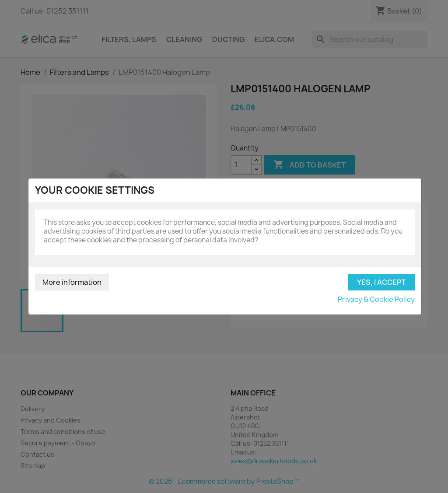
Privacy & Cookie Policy (376, 299)
